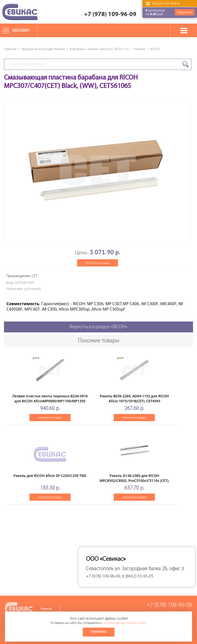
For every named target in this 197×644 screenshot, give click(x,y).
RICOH (155, 49)
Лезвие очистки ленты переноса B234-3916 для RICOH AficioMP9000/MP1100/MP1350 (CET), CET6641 (50, 401)
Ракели (140, 49)
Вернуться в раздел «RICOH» (98, 327)
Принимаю (99, 632)
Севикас (10, 49)
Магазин (21, 30)
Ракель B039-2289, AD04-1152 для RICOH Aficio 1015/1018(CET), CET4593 (134, 398)
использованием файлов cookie (125, 623)
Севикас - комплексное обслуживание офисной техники (20, 12)
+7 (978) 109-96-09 (110, 15)
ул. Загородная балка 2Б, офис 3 (149, 569)
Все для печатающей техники (43, 49)
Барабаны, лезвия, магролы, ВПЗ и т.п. (100, 49)
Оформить (185, 12)
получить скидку (98, 263)
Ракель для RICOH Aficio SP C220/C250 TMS (50, 476)
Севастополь (100, 569)
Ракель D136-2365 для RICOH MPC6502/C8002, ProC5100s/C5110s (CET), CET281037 (134, 481)
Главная (46, 609)
